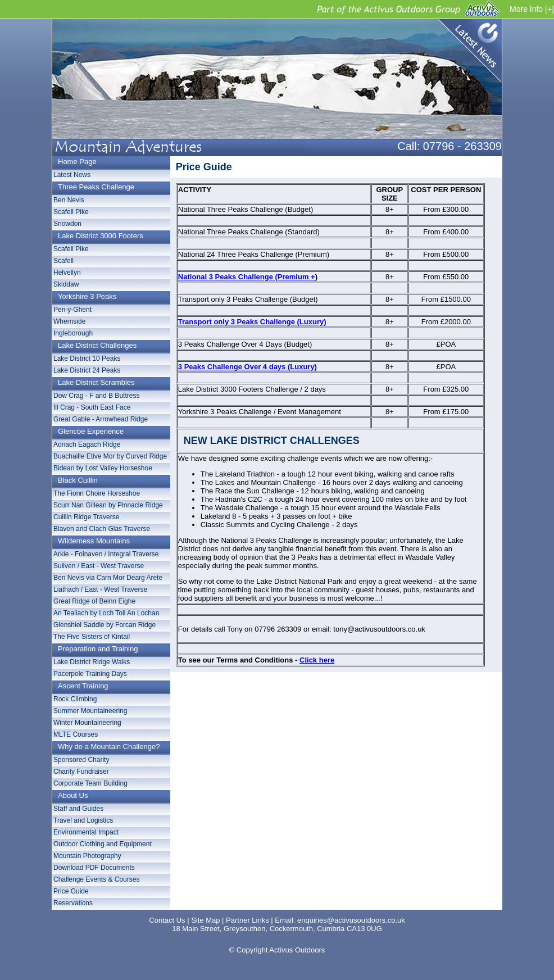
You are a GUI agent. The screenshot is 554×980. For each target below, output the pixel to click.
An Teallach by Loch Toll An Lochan (106, 613)
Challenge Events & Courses (96, 879)
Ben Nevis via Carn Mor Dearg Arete (108, 578)
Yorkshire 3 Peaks (87, 296)
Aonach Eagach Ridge (87, 444)
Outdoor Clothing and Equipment (103, 844)
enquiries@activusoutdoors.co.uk (351, 920)
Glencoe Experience (91, 431)
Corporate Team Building (90, 783)
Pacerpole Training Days (90, 674)
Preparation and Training (98, 649)
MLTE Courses (76, 734)
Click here (317, 660)
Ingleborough (73, 333)
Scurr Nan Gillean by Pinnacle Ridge (108, 505)
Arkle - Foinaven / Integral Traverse (106, 554)
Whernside (69, 321)
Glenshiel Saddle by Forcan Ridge (105, 625)
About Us (73, 795)
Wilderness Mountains (94, 541)
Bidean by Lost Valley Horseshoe (103, 468)
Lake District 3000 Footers (101, 236)
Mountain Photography (87, 856)
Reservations (73, 903)
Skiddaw (66, 284)
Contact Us (167, 920)
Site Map (205, 920)
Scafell (63, 261)
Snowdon (67, 224)
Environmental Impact (86, 832)
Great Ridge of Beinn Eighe (94, 601)
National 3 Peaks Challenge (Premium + (247, 277)
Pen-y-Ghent (72, 310)
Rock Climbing (75, 699)
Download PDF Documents (94, 868)
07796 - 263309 (462, 146)
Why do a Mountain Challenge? (109, 747)
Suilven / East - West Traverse (99, 566)
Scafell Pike (71, 212)
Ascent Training (83, 686)
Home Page (77, 162)
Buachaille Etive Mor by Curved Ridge (110, 456)
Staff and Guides (78, 809)
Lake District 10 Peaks (87, 359)
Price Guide (71, 891)
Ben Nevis (69, 200)
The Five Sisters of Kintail (92, 637)
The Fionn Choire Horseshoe (97, 493)
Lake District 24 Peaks (87, 370)
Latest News (467, 53)
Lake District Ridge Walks (92, 662)
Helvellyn (67, 273)
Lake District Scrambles (96, 382)
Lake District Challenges (97, 345)
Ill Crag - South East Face (92, 407)
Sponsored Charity (81, 760)
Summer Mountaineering (90, 711)
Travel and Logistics (83, 820)
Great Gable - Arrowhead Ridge (101, 419)
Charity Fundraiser (81, 772)
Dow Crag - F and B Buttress (96, 396)
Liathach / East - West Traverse (100, 589)
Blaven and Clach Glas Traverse (102, 529)
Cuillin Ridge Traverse (86, 517)
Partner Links (248, 920)
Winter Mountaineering (87, 723)
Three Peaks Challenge (96, 187)
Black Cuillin (78, 480)
